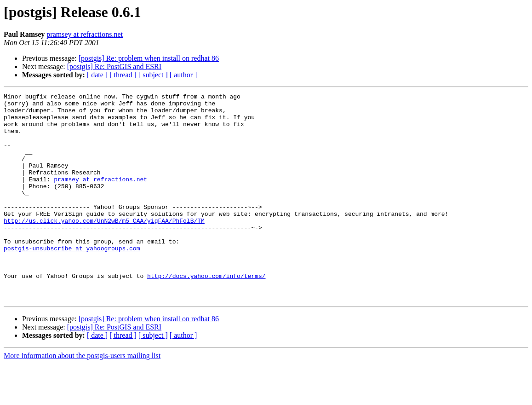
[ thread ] (123, 75)
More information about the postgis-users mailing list (82, 397)
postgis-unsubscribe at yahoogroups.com (72, 280)
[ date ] (97, 75)
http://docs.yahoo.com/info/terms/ (206, 313)
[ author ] (183, 75)
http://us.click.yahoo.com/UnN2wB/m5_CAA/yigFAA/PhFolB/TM (104, 247)
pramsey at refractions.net (85, 34)
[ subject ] (153, 75)
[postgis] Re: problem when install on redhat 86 (149, 58)
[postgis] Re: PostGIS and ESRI (114, 67)
